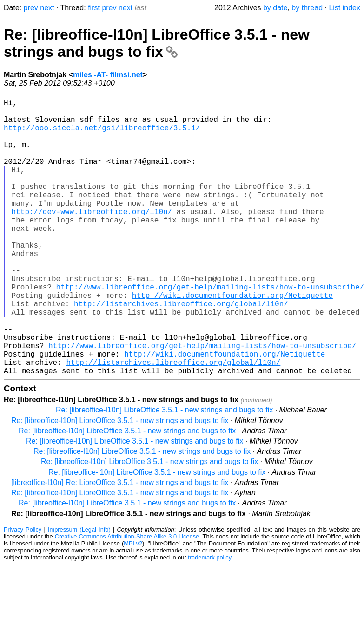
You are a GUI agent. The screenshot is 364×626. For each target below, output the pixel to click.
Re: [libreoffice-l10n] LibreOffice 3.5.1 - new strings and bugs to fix (157, 43)
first (94, 8)
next (47, 8)
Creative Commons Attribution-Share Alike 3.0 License (127, 598)
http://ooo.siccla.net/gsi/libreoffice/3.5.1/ (102, 135)
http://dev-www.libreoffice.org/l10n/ (92, 237)
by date (275, 8)
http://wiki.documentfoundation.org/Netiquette (232, 340)
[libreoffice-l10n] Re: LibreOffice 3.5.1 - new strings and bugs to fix (120, 544)
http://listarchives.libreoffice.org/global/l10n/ (181, 350)
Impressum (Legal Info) (79, 591)
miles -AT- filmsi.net (108, 75)
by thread (307, 8)
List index (344, 8)
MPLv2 (133, 605)
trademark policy (209, 619)
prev (31, 8)
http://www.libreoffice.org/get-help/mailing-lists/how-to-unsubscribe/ (202, 401)
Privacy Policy (23, 591)
